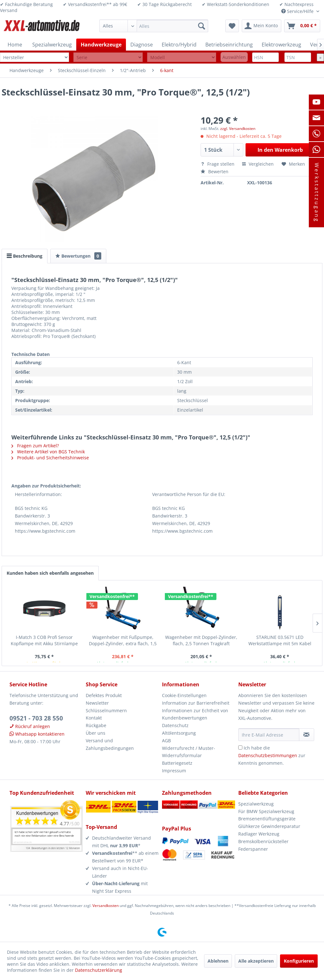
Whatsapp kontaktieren (37, 734)
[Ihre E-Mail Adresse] (269, 735)
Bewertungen (78, 256)
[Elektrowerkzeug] (281, 45)
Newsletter (97, 703)
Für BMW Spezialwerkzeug (266, 811)
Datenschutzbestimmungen (268, 755)
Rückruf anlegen (30, 726)
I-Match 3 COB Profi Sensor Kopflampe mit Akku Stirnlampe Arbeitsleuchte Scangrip (44, 640)
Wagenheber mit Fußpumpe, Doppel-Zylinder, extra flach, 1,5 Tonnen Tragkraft (123, 640)
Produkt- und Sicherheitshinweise (50, 458)
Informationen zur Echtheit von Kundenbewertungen (195, 714)
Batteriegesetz (177, 763)
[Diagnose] (142, 45)
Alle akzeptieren (256, 961)
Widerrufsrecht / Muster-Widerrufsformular (189, 752)
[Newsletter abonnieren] (307, 735)
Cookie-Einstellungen (184, 695)
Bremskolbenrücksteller (263, 841)
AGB (166, 741)
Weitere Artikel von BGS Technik (48, 452)
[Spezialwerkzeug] (52, 45)
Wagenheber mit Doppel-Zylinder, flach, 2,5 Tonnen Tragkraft (201, 640)
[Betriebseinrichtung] (229, 45)
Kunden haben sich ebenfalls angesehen (50, 573)
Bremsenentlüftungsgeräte (267, 819)
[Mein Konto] (262, 26)
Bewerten (215, 171)
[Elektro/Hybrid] (179, 45)
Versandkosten (106, 906)
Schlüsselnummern (106, 710)
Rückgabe (96, 725)
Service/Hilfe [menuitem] (298, 11)
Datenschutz (175, 725)
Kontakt (94, 718)
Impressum (174, 771)
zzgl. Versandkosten (238, 129)
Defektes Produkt (104, 695)
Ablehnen (218, 961)
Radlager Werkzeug (259, 834)
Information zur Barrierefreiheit (196, 703)
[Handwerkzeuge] (101, 45)
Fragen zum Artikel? (35, 446)
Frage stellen (218, 164)
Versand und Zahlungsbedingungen (110, 744)
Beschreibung (25, 256)
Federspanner (253, 849)
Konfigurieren (299, 961)
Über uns (96, 733)
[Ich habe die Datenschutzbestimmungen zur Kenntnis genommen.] (240, 747)
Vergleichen (258, 164)
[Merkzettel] (232, 26)
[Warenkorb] (302, 26)
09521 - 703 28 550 (36, 718)
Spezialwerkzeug (256, 804)
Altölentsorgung (179, 733)
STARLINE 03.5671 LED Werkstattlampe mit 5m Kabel (280, 640)
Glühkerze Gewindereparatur (269, 826)
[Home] (15, 45)
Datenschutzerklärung (99, 970)
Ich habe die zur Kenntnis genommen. (272, 755)
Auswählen (234, 57)
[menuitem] (154, 26)
